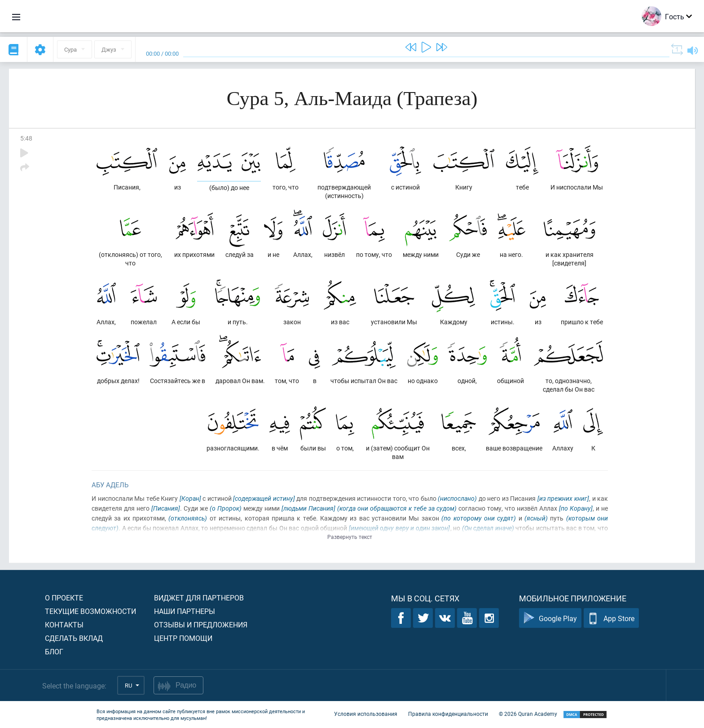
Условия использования (366, 714)
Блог (54, 651)
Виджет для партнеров (199, 598)
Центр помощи (183, 638)
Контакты (64, 624)
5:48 (26, 138)
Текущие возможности (90, 611)
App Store (611, 618)
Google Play (550, 618)
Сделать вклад (74, 638)
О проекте (64, 598)
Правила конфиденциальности (448, 714)
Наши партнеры (185, 611)
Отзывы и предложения (201, 624)
